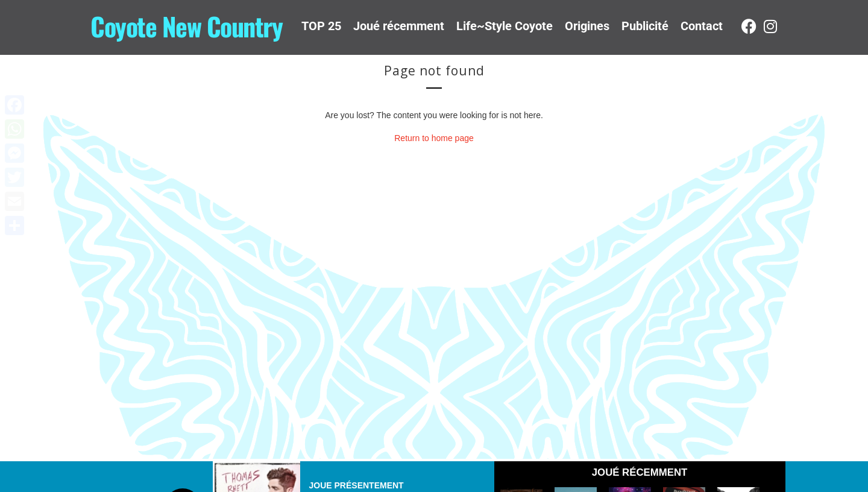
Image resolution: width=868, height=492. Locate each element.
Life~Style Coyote (505, 26)
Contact (702, 26)
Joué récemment (399, 26)
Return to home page (434, 138)
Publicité (645, 26)
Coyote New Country (186, 26)
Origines (587, 26)
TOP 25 (321, 26)
